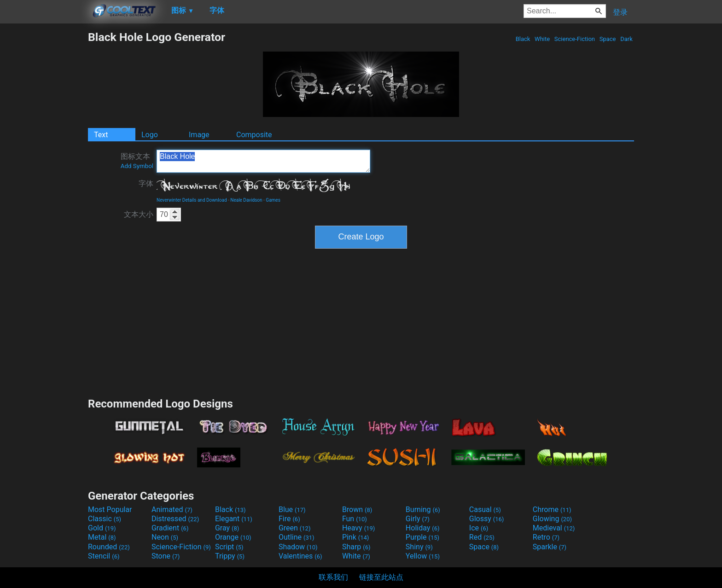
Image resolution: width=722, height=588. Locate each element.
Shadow (298, 547)
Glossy (487, 519)
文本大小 (139, 214)
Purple (422, 537)
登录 (620, 12)
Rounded (109, 547)
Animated (172, 509)
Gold (102, 528)
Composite (254, 135)
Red (482, 537)
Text (101, 135)
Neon (165, 537)
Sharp (356, 547)
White (542, 39)
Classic (105, 519)
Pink (356, 537)
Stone (166, 556)
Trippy (230, 556)
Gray (227, 528)
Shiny (419, 547)
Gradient (170, 528)
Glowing (552, 519)
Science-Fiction (575, 39)
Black (523, 39)
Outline (297, 537)
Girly (418, 519)
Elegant (234, 519)
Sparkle (550, 547)
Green (295, 528)
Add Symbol (137, 166)
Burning (423, 509)
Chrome (552, 509)
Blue (292, 509)
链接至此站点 (381, 577)
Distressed (175, 519)
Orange (233, 537)
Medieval (554, 528)
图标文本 (137, 161)
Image (199, 135)
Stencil (104, 556)
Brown (357, 509)
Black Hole (263, 161)
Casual (485, 509)
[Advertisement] (44, 169)
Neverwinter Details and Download (192, 200)
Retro (546, 537)
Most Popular (110, 509)
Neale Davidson (246, 200)
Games (273, 200)
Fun (355, 519)
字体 (146, 183)
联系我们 (333, 577)
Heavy (358, 528)
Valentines (300, 556)
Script (229, 547)
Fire (289, 519)
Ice (479, 528)
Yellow (423, 556)
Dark (626, 39)
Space (607, 39)
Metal (102, 537)
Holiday (423, 528)
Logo (150, 135)
